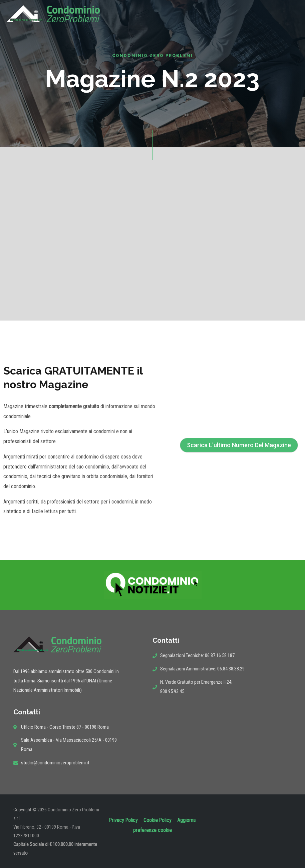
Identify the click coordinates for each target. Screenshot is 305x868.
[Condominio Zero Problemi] (53, 13)
